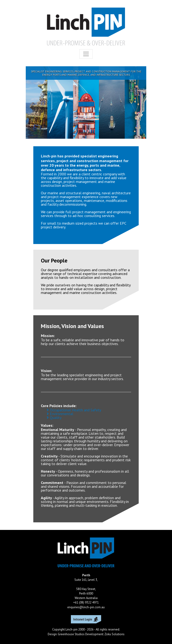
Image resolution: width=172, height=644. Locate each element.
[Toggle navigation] (86, 54)
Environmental (62, 414)
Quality (56, 417)
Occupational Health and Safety (75, 410)
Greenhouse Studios (71, 634)
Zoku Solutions (114, 634)
